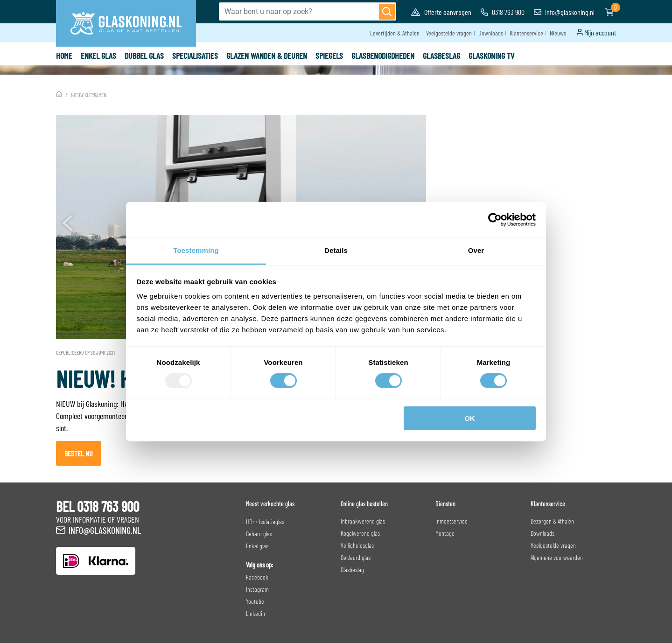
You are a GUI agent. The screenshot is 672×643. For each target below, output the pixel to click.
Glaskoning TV (491, 56)
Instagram (257, 589)
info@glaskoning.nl (564, 12)
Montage (445, 533)
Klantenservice (526, 33)
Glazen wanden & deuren (267, 56)
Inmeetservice (451, 521)
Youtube (255, 601)
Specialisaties (195, 56)
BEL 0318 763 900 (98, 506)
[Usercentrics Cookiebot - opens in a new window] (495, 219)
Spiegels (329, 56)
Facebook (257, 577)
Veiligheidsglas (357, 545)
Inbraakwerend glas (363, 521)
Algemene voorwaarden (557, 557)
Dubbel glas (144, 56)
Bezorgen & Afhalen (552, 521)
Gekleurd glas (356, 557)
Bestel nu (79, 453)
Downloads (491, 33)
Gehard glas (259, 534)
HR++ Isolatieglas (265, 521)
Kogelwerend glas (360, 533)
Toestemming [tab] (196, 250)
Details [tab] (336, 250)
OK (470, 418)
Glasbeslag (441, 56)
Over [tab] (476, 250)
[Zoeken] (387, 12)
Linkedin (255, 613)
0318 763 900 (503, 12)
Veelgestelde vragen (449, 33)
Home (64, 56)
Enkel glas (98, 56)
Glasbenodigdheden (383, 56)
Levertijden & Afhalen (395, 33)
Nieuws (558, 33)
